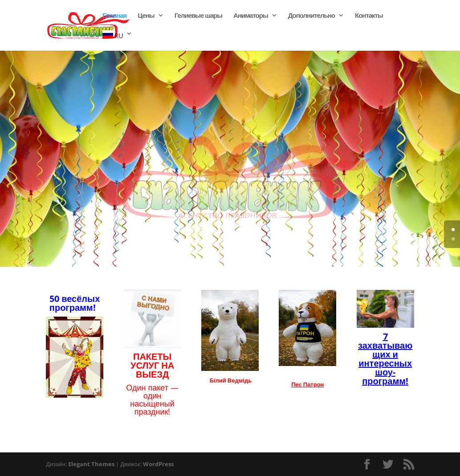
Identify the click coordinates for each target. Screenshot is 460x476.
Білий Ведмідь (231, 380)
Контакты (369, 16)
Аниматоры (251, 16)
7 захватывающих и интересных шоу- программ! (385, 359)
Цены (146, 16)
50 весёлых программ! (75, 303)
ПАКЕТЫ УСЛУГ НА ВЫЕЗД (152, 365)
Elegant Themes (91, 464)
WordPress (158, 464)
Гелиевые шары (198, 16)
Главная (114, 16)
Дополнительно (311, 16)
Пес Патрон (307, 384)
